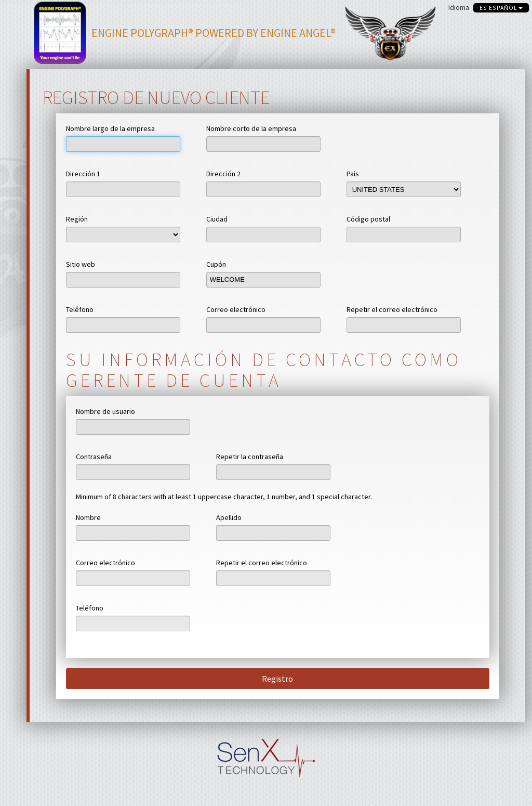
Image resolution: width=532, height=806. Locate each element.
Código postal (368, 219)
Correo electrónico (236, 309)
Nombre (88, 517)
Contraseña (94, 457)
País (353, 174)
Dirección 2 (223, 174)
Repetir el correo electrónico (392, 309)
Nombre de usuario (105, 411)
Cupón (216, 264)
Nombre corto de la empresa (251, 128)
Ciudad (217, 219)
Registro (277, 679)
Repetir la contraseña (250, 457)
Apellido (229, 517)
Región (77, 219)
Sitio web (81, 264)
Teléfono (80, 309)
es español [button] (501, 8)
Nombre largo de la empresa (110, 128)
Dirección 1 (83, 174)
